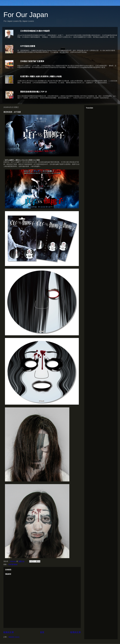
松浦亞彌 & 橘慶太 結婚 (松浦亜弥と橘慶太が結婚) (41, 76)
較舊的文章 (76, 632)
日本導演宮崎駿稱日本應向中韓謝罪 (35, 31)
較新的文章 (9, 632)
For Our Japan (26, 15)
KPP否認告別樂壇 (28, 46)
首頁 (42, 632)
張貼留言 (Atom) (14, 637)
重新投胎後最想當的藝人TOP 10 (34, 92)
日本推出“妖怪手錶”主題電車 (32, 61)
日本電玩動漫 (13, 564)
